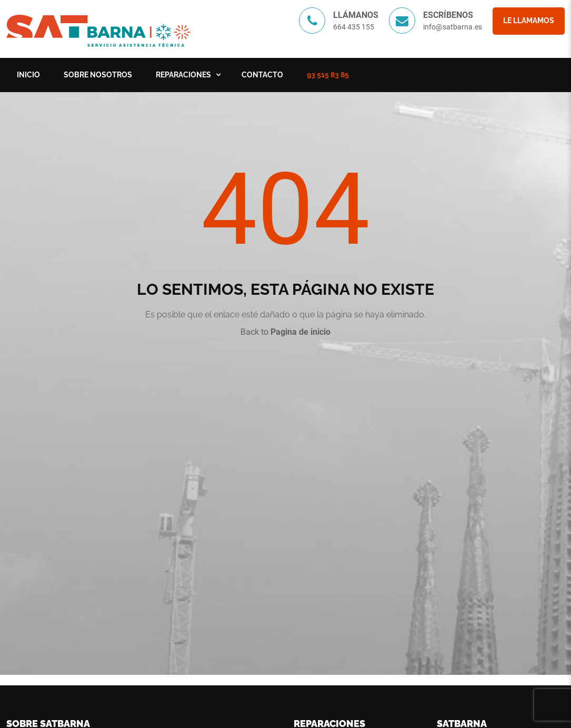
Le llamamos (529, 21)
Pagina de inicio (300, 332)
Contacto (262, 75)
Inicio (28, 75)
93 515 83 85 (328, 75)
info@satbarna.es (453, 27)
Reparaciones (183, 75)
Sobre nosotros (98, 75)
